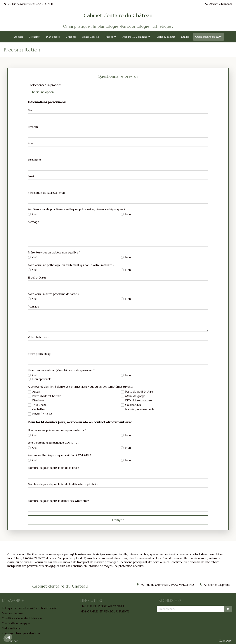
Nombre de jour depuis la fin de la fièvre (53, 468)
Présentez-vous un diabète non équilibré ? (54, 252)
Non (127, 214)
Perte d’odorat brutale (47, 396)
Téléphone (34, 160)
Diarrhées (38, 400)
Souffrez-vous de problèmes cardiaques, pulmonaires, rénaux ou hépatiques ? (77, 209)
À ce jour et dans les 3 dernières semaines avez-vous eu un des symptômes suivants (80, 387)
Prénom (33, 127)
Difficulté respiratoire (138, 400)
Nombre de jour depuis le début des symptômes (59, 501)
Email (31, 176)
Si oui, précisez (37, 278)
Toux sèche (39, 405)
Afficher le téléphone (221, 4)
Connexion (226, 641)
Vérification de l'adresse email (46, 193)
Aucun (36, 392)
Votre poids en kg (39, 354)
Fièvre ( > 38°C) (42, 414)
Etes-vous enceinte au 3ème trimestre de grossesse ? (61, 370)
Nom (31, 110)
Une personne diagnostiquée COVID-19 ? (54, 443)
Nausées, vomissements (140, 409)
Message (33, 222)
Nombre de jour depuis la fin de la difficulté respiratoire (63, 484)
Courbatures (133, 405)
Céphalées (39, 409)
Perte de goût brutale (139, 392)
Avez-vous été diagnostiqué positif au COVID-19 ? (59, 455)
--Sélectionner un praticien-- (46, 85)
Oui (34, 214)
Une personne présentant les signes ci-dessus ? (57, 430)
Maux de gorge (135, 396)
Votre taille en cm (39, 337)
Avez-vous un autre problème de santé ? (53, 294)
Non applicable (41, 379)
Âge (30, 143)
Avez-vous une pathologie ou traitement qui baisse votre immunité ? (71, 265)
